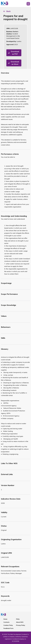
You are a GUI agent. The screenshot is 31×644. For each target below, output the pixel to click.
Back (8, 11)
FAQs (18, 619)
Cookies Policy (8, 625)
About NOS (20, 622)
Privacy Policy (21, 625)
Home (5, 619)
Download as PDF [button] (15, 53)
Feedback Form (8, 628)
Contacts (6, 622)
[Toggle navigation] (28, 4)
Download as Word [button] (15, 63)
